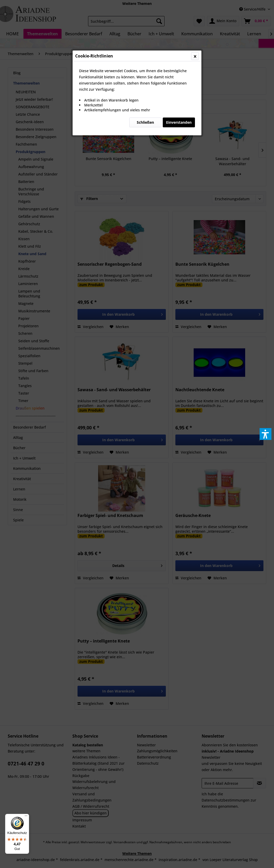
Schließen (145, 122)
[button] (266, 434)
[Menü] (26, 817)
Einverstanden (179, 122)
